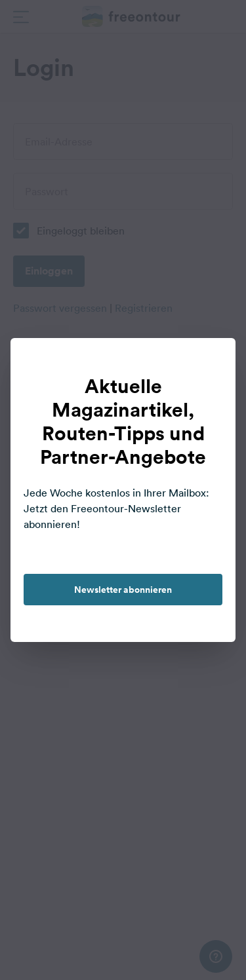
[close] (212, 362)
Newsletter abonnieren (123, 590)
